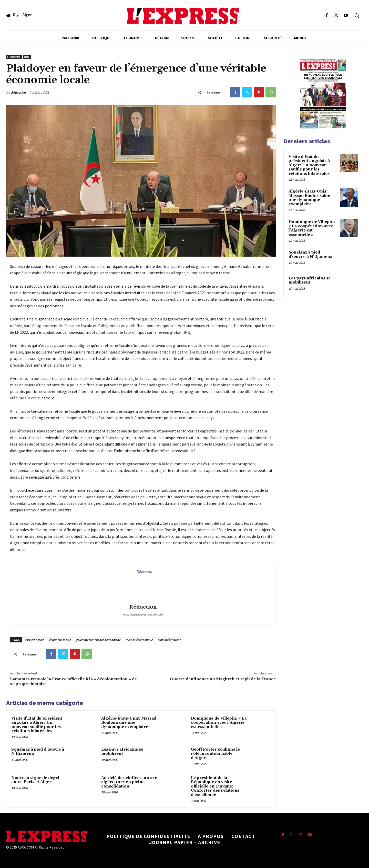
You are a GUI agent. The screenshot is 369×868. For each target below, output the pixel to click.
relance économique (139, 640)
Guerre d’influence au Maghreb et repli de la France (223, 679)
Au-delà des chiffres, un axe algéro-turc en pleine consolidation (129, 782)
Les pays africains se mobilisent (122, 752)
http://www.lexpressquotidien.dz (143, 614)
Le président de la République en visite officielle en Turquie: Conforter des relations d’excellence (215, 786)
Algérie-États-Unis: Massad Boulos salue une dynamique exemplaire (129, 723)
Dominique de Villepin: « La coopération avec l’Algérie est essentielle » (219, 723)
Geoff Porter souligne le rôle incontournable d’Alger (215, 754)
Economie (14, 57)
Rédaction (18, 92)
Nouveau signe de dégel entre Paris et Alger (35, 780)
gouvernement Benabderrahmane (98, 640)
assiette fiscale (34, 640)
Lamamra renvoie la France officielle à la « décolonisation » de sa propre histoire (73, 682)
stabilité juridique (169, 640)
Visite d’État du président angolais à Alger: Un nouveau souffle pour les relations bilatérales (37, 725)
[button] (357, 15)
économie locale (60, 640)
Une (27, 57)
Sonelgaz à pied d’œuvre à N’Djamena (38, 752)
